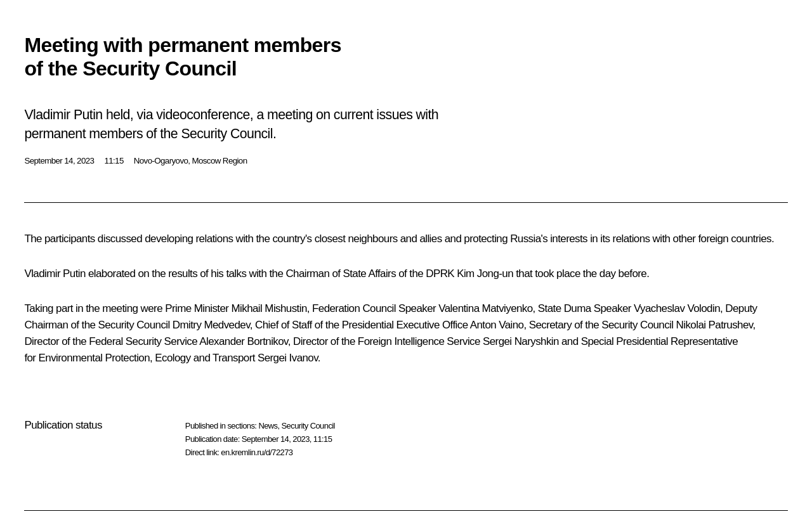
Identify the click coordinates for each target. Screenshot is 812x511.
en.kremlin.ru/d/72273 (257, 452)
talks (236, 274)
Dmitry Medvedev (211, 325)
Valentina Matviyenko (485, 308)
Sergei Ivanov (288, 358)
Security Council (308, 426)
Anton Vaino (497, 325)
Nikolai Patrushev (715, 325)
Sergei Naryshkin (521, 341)
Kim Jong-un (485, 274)
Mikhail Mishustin (269, 308)
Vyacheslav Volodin (677, 308)
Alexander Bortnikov (243, 341)
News (268, 426)
